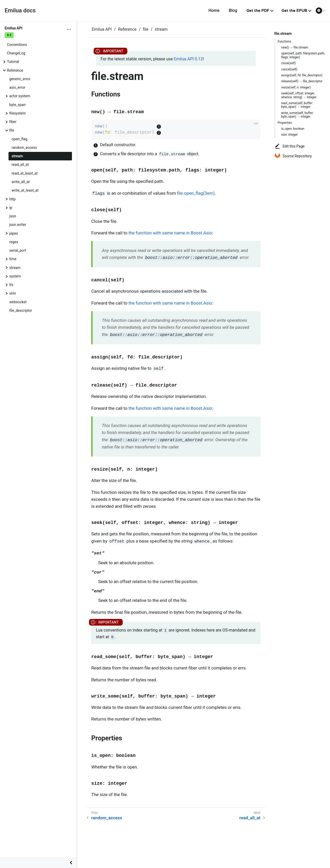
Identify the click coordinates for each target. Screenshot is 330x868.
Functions (284, 42)
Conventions (17, 45)
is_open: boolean (293, 129)
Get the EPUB (294, 11)
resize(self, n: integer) (296, 87)
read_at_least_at (25, 173)
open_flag (19, 139)
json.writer (18, 225)
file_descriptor (21, 310)
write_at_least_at (25, 190)
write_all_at (21, 182)
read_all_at (20, 165)
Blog (233, 10)
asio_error (17, 87)
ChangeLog (16, 53)
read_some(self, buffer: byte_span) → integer (297, 105)
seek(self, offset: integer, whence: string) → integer (299, 95)
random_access (24, 148)
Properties (285, 123)
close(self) (289, 63)
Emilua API (102, 29)
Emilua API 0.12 (188, 59)
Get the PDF (258, 11)
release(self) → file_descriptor (302, 81)
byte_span (17, 105)
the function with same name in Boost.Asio (170, 233)
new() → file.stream (295, 47)
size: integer (290, 135)
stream (17, 156)
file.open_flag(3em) (196, 193)
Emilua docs (20, 10)
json (13, 216)
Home (214, 10)
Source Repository (293, 156)
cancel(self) (289, 69)
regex (14, 242)
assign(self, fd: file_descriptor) (302, 75)
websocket (18, 302)
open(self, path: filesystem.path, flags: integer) (303, 55)
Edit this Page (289, 146)
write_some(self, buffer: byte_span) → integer (298, 115)
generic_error (20, 79)
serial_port (18, 250)
